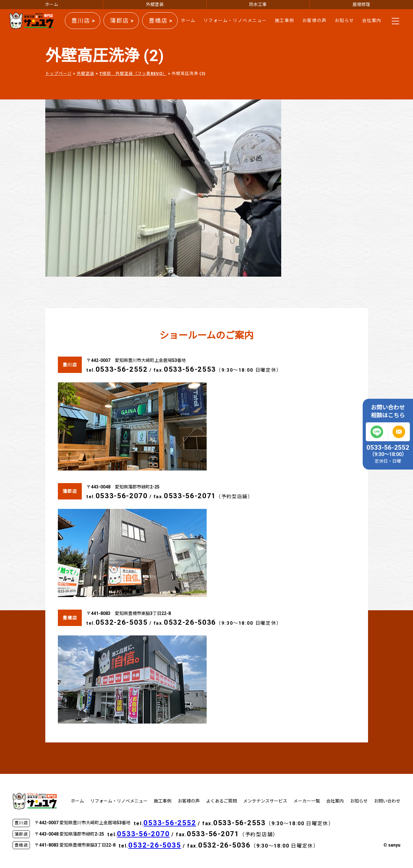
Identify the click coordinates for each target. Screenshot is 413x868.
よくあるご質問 (221, 801)
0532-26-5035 (122, 622)
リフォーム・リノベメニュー (235, 20)
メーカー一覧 (307, 801)
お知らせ (344, 20)
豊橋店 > (161, 21)
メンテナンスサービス (265, 801)
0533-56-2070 (122, 496)
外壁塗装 (155, 4)
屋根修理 (361, 4)
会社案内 (372, 20)
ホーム (52, 4)
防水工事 (258, 4)
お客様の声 (315, 20)
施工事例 (285, 20)
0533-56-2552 (122, 369)
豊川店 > (83, 21)
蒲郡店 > (122, 21)
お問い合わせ (387, 801)
